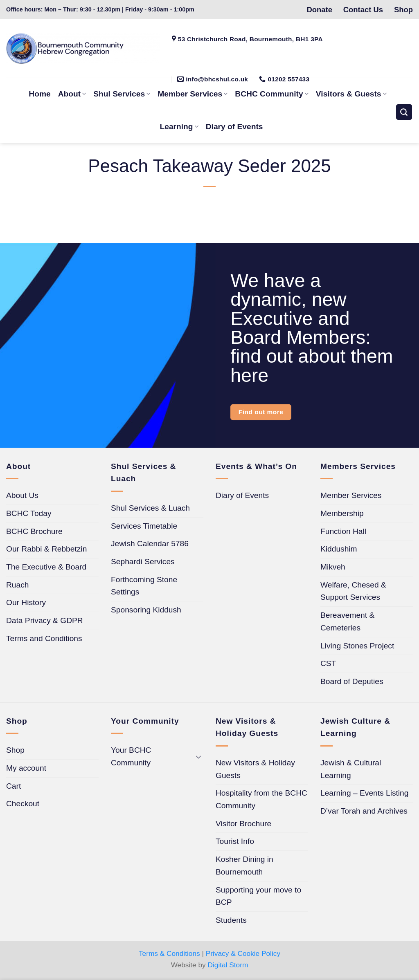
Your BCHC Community (131, 756)
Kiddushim (339, 549)
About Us (22, 495)
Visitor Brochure (243, 824)
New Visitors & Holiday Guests (255, 769)
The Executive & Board (46, 567)
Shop (15, 750)
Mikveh (333, 567)
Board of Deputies (352, 681)
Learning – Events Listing (364, 793)
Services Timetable (144, 526)
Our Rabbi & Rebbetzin (46, 549)
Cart (14, 786)
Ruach (17, 585)
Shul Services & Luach (150, 508)
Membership (342, 513)
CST (328, 663)
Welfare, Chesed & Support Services (353, 591)
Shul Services (122, 94)
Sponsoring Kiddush (146, 610)
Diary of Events (234, 127)
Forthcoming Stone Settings (144, 586)
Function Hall (343, 531)
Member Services (351, 495)
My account (26, 768)
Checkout (23, 804)
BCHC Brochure (34, 531)
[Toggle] (198, 757)
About (72, 94)
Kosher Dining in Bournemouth (244, 866)
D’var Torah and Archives (364, 811)
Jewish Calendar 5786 (150, 544)
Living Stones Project (357, 646)
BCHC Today (29, 513)
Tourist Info (235, 841)
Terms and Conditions (44, 638)
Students (231, 920)
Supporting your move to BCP (258, 896)
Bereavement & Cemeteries (347, 621)
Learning (179, 127)
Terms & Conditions (169, 953)
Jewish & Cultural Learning (351, 769)
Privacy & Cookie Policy (243, 953)
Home (39, 94)
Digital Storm (228, 965)
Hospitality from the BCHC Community (261, 799)
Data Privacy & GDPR (45, 620)
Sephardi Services (143, 562)
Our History (26, 602)
